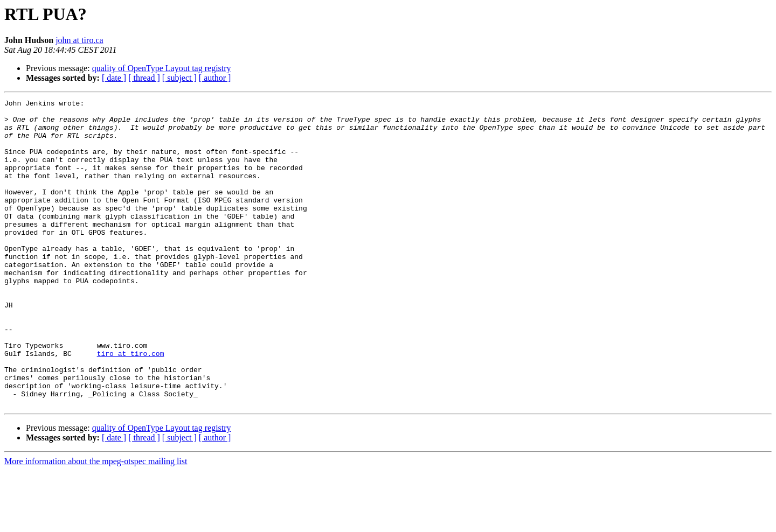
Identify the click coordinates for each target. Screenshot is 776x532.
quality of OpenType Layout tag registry (162, 68)
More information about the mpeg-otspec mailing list (96, 523)
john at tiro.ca (79, 40)
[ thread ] (144, 78)
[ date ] (114, 78)
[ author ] (215, 78)
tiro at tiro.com (131, 405)
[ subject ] (179, 78)
